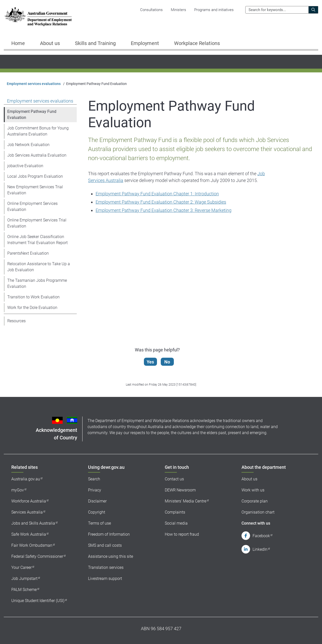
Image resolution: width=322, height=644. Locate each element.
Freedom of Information (109, 534)
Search (94, 479)
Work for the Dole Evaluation (32, 308)
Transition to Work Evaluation (33, 297)
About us (249, 479)
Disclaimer (97, 501)
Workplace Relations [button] (197, 43)
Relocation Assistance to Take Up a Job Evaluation (39, 267)
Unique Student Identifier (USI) (38, 601)
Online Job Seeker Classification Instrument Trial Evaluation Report (37, 240)
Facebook (261, 536)
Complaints (175, 512)
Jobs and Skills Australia (33, 523)
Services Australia (27, 512)
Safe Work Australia (29, 534)
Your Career (22, 567)
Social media (176, 523)
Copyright (97, 512)
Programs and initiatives (214, 10)
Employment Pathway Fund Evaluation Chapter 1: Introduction (157, 194)
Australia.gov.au (26, 479)
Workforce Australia (29, 501)
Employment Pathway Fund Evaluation (32, 114)
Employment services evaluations (34, 84)
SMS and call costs (105, 545)
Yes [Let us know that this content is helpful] (151, 362)
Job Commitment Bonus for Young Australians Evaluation (38, 131)
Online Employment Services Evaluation (32, 206)
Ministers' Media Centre (186, 501)
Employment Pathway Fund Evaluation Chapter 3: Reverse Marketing (164, 210)
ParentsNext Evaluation (28, 253)
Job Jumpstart (24, 579)
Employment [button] (145, 43)
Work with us (253, 490)
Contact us (174, 479)
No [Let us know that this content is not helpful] (167, 362)
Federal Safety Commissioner (37, 556)
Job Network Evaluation (28, 145)
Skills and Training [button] (95, 43)
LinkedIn (260, 549)
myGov (18, 490)
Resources (16, 321)
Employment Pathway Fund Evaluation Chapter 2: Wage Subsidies (161, 202)
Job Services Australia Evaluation (37, 155)
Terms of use (99, 523)
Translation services (106, 567)
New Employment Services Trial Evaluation (35, 190)
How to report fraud (182, 534)
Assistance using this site (111, 556)
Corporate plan (255, 501)
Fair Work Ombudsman (32, 545)
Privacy (95, 490)
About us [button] (50, 43)
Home (18, 43)
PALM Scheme (24, 590)
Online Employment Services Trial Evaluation (37, 223)
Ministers (178, 10)
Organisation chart (258, 512)
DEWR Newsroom (180, 490)
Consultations (151, 10)
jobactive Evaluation (25, 166)
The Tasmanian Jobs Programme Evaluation (37, 283)
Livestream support (105, 579)
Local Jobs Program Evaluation (35, 176)
